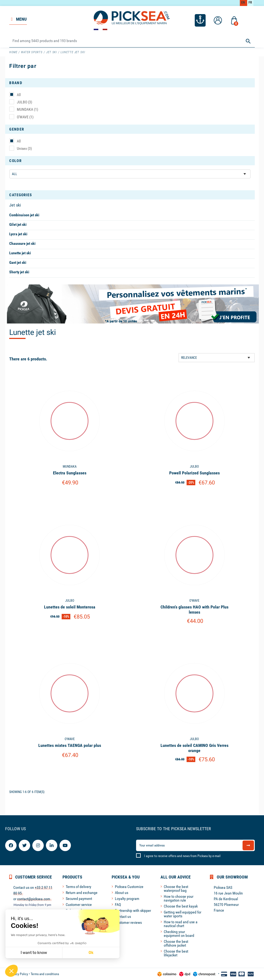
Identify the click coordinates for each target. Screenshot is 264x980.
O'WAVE (25, 117)
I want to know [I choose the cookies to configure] (34, 953)
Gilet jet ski (18, 224)
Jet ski (15, 205)
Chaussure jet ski (22, 243)
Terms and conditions (45, 974)
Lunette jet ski (20, 253)
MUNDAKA (27, 109)
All (19, 95)
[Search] (132, 41)
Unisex (24, 148)
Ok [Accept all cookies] (91, 953)
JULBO (24, 102)
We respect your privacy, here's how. (38, 935)
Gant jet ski (18, 262)
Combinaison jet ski (24, 215)
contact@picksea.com (34, 899)
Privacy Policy (19, 974)
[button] (11, 971)
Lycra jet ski (18, 234)
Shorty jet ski (19, 272)
